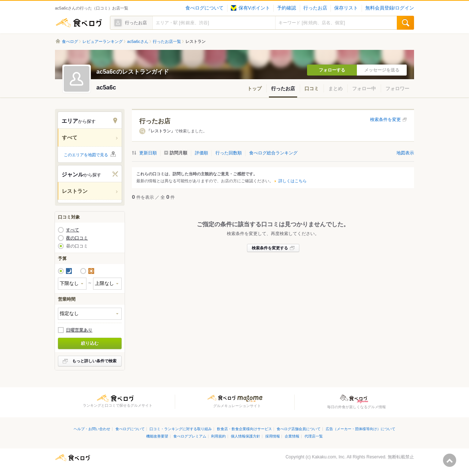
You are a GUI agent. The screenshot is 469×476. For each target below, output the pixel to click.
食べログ (79, 23)
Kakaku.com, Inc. (329, 457)
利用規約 (218, 436)
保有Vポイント (250, 8)
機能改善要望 (157, 436)
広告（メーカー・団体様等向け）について (361, 429)
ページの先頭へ (450, 460)
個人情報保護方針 (245, 436)
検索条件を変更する (270, 248)
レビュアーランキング (103, 41)
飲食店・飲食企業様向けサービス (244, 429)
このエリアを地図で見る (86, 155)
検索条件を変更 (385, 120)
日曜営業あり (79, 330)
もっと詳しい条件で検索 (94, 361)
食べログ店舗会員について (299, 429)
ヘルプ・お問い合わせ (92, 429)
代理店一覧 (314, 436)
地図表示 (405, 153)
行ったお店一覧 (167, 41)
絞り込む (90, 343)
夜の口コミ (77, 238)
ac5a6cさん (138, 41)
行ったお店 (315, 8)
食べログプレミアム (190, 436)
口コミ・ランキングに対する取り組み (181, 429)
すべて (73, 230)
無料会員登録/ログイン (390, 8)
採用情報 (273, 436)
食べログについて (204, 8)
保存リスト (346, 8)
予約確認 (287, 8)
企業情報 (292, 436)
